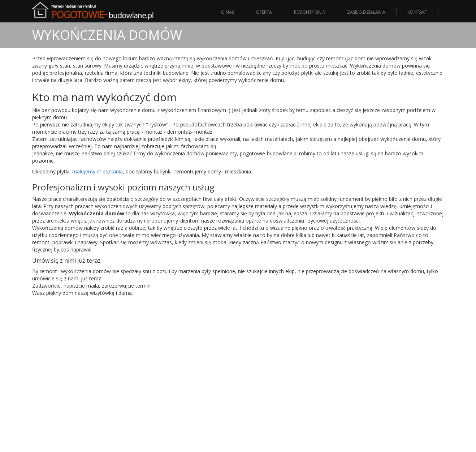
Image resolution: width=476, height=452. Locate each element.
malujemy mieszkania (98, 171)
